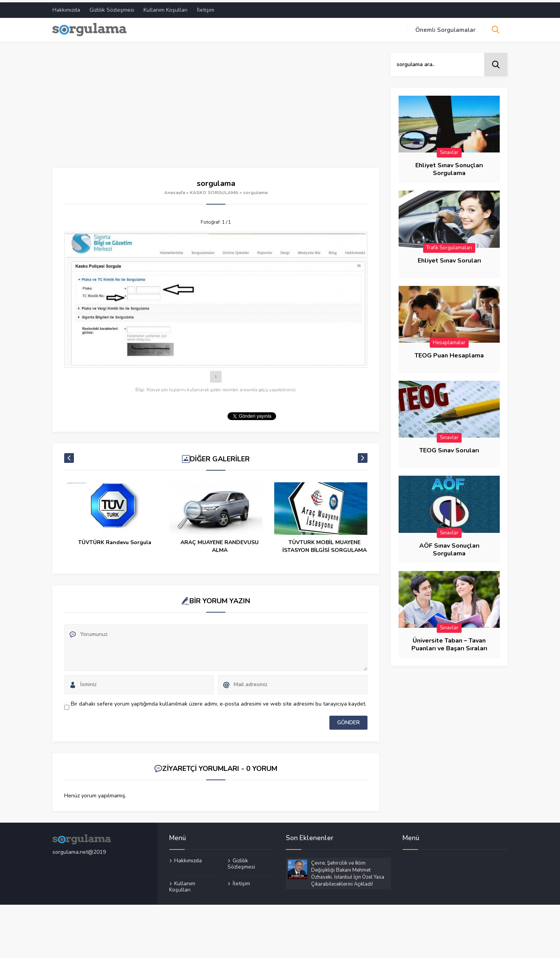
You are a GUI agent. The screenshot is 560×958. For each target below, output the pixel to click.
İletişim (206, 8)
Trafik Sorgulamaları (449, 245)
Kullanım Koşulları (165, 8)
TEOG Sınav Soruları (449, 448)
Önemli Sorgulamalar (445, 28)
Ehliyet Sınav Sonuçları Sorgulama (449, 167)
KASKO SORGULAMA (214, 190)
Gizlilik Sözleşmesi (112, 8)
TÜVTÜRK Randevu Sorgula (220, 540)
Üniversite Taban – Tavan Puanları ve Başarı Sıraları (449, 643)
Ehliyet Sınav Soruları (449, 258)
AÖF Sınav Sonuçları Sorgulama (449, 547)
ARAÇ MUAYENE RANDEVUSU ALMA (325, 544)
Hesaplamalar (449, 340)
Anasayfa (175, 190)
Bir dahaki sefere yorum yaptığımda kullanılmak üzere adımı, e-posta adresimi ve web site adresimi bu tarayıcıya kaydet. (219, 701)
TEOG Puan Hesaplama (449, 353)
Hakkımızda (66, 8)
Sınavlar (449, 150)
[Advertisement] (216, 108)
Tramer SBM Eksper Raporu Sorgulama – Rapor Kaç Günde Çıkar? (115, 548)
